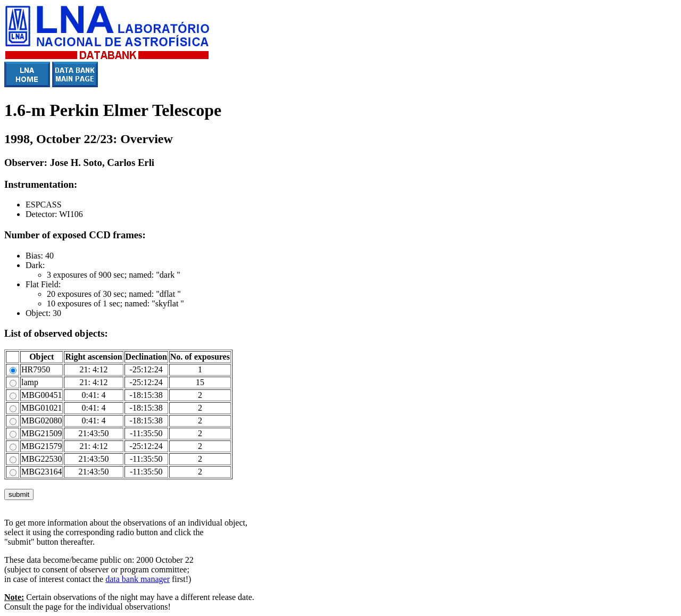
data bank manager (138, 579)
